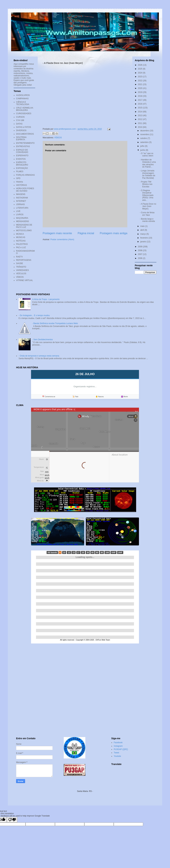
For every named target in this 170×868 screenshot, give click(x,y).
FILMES (20, 172)
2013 (140, 116)
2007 (140, 254)
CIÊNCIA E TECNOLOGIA (23, 103)
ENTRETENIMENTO (25, 143)
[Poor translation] (12, 820)
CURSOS (20, 117)
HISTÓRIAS (21, 185)
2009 (140, 247)
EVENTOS (21, 159)
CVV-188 (20, 120)
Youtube (117, 756)
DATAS (19, 124)
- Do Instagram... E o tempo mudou (34, 315)
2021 (140, 84)
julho (143, 146)
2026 (140, 65)
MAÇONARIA (22, 218)
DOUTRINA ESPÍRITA (21, 138)
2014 (140, 112)
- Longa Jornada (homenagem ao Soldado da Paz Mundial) (147, 174)
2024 (140, 73)
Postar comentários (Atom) (62, 239)
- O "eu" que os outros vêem (147, 155)
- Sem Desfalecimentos (42, 340)
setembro (145, 142)
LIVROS (20, 215)
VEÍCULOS (21, 274)
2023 (140, 77)
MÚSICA (20, 234)
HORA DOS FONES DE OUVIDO (25, 190)
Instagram (118, 746)
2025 (140, 69)
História (20, 182)
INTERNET (21, 201)
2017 (140, 100)
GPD (18, 178)
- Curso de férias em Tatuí (147, 214)
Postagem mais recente (57, 233)
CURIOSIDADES (24, 114)
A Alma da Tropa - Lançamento (46, 299)
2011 (140, 123)
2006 (140, 258)
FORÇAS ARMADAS (25, 175)
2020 (140, 88)
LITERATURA (22, 208)
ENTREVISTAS (23, 146)
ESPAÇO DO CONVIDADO (22, 151)
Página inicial (86, 233)
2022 (140, 81)
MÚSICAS (21, 237)
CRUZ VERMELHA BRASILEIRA (25, 109)
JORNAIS (20, 204)
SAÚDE (20, 263)
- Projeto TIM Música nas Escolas (146, 184)
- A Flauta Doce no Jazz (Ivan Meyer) (148, 206)
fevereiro (144, 238)
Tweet (116, 753)
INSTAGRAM (22, 198)
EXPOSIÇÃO (22, 168)
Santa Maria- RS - (85, 791)
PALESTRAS (22, 244)
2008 (140, 250)
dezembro (145, 131)
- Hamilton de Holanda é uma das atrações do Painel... (148, 163)
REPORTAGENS (24, 260)
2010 (140, 127)
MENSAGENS (22, 221)
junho (143, 150)
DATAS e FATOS (24, 127)
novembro (145, 134)
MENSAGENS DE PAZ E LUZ (24, 226)
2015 (140, 108)
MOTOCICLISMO (24, 231)
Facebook (118, 743)
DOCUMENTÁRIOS (25, 134)
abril (142, 230)
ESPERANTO (22, 156)
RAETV (19, 257)
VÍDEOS (58, 138)
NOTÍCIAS (21, 241)
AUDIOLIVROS (23, 95)
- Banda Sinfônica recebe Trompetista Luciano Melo (55, 323)
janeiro (144, 242)
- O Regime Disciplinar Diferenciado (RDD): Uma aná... (147, 195)
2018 (140, 96)
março (143, 234)
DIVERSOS (21, 130)
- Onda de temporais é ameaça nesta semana (39, 356)
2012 (140, 119)
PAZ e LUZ (21, 247)
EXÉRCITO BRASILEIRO (22, 164)
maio (143, 226)
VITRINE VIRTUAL (24, 280)
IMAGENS (21, 194)
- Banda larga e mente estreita (147, 220)
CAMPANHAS (22, 99)
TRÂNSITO (21, 267)
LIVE (18, 211)
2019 (140, 92)
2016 (140, 104)
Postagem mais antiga (114, 233)
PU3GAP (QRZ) (121, 749)
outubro (144, 138)
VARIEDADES (22, 270)
